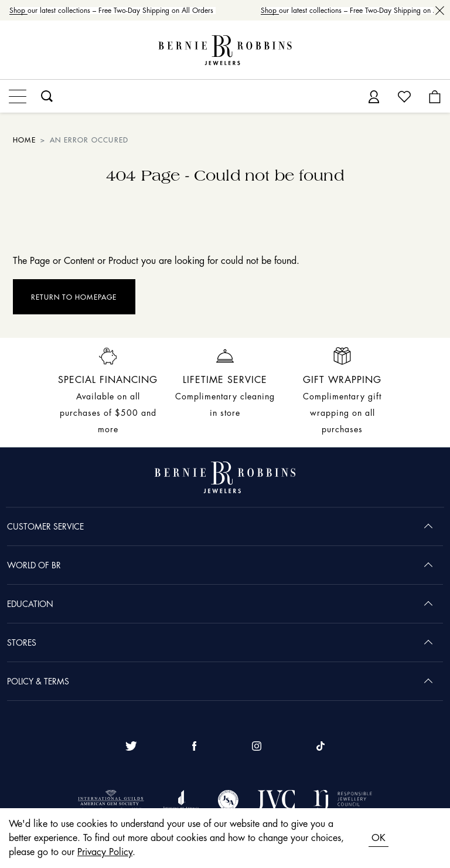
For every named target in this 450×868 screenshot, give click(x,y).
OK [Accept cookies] (379, 838)
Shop (20, 11)
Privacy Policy (105, 852)
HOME (24, 140)
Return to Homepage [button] (74, 297)
